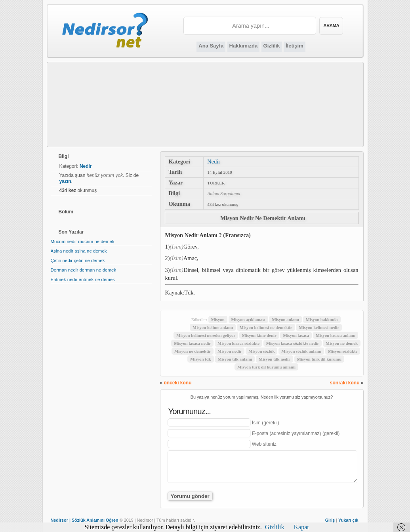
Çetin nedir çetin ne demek (78, 260)
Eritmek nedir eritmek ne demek (83, 279)
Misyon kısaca (296, 335)
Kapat (301, 527)
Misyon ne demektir (193, 351)
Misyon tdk (201, 359)
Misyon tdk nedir (275, 359)
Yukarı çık (348, 520)
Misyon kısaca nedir (192, 343)
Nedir (214, 161)
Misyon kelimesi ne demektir (266, 327)
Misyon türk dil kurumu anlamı (266, 367)
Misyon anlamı (285, 319)
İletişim (295, 46)
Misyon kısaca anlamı (336, 335)
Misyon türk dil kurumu (319, 359)
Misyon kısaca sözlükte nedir (293, 343)
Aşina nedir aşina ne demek (79, 251)
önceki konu (178, 383)
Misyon (218, 319)
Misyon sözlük (261, 351)
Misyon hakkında (322, 319)
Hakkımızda (244, 46)
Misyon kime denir (259, 335)
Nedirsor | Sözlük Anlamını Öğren (85, 520)
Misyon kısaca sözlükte (238, 343)
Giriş (330, 520)
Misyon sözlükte (343, 351)
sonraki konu (345, 383)
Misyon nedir (230, 351)
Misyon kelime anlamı (213, 327)
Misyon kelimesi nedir (319, 327)
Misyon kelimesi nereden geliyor (206, 335)
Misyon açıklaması (248, 319)
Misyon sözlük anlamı (301, 351)
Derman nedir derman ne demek (84, 270)
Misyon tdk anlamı (235, 359)
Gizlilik (272, 46)
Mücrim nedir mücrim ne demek (83, 241)
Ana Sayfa (211, 46)
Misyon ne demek (342, 343)
